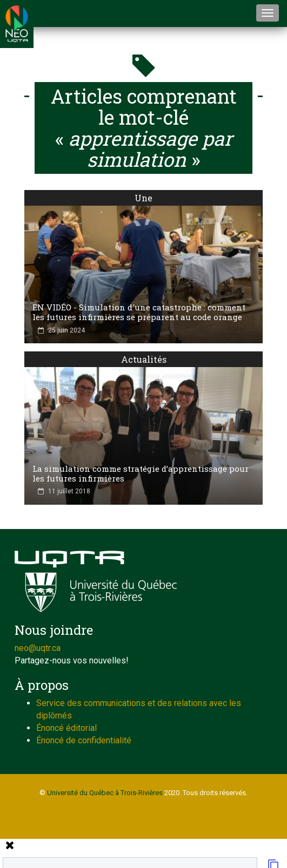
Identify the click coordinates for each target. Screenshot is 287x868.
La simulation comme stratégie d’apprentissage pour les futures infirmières (141, 473)
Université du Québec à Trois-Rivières (105, 793)
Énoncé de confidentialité (84, 740)
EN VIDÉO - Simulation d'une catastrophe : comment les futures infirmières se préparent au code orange (139, 312)
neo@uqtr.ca (38, 648)
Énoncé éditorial (66, 728)
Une (143, 198)
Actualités (144, 359)
